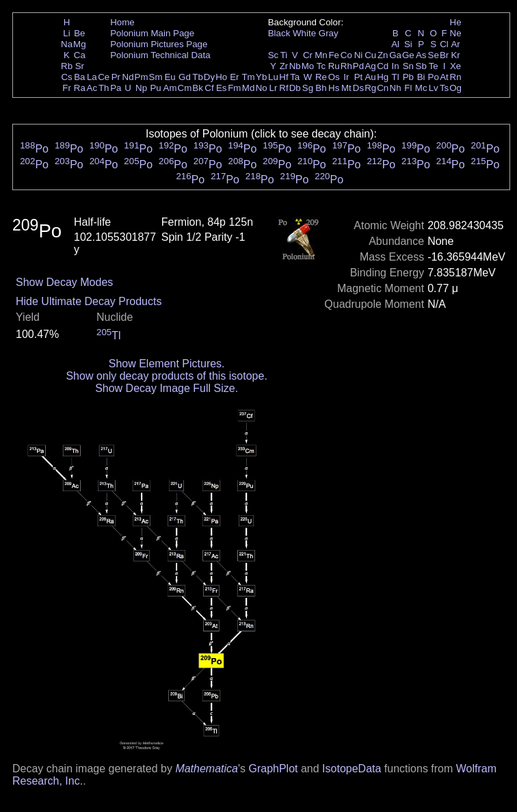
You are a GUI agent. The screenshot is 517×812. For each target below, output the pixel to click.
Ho (221, 77)
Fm (234, 88)
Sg (308, 88)
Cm (185, 88)
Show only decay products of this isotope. (166, 376)
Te (434, 66)
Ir (346, 77)
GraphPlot (273, 769)
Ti (284, 55)
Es (222, 88)
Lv (434, 88)
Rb (67, 66)
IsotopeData (352, 769)
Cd (383, 66)
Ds (358, 88)
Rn (456, 77)
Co (346, 55)
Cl (444, 44)
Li (66, 33)
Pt (359, 77)
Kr (455, 55)
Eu (170, 77)
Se (434, 55)
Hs (334, 88)
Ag (370, 66)
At (444, 77)
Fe (334, 55)
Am (170, 88)
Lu (273, 77)
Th (104, 88)
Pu (155, 88)
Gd (185, 77)
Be (79, 33)
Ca (80, 55)
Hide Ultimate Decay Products (89, 301)
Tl (396, 77)
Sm (156, 77)
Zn (383, 55)
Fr (67, 88)
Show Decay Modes (64, 282)
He (456, 22)
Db (295, 88)
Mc (421, 88)
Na (67, 44)
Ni (359, 55)
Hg (383, 77)
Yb (261, 77)
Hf (283, 77)
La (92, 77)
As (421, 55)
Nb (295, 66)
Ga (395, 55)
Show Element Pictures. (167, 364)
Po (434, 77)
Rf (283, 88)
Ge (408, 55)
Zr (284, 66)
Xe (455, 66)
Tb (198, 77)
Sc (274, 55)
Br (444, 55)
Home (122, 22)
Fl (408, 88)
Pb (408, 77)
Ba (79, 77)
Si (408, 44)
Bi (421, 77)
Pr (116, 77)
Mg (80, 44)
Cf (209, 88)
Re (321, 77)
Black (279, 33)
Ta (295, 77)
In (396, 66)
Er (234, 77)
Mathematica (207, 769)
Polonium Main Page (152, 33)
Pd (358, 66)
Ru (334, 66)
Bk (198, 88)
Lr (274, 88)
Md (249, 88)
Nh (396, 88)
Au (370, 77)
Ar (455, 44)
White (304, 33)
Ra (80, 88)
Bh (321, 88)
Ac (92, 88)
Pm (142, 77)
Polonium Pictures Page (159, 44)
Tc (321, 66)
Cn (383, 88)
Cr (308, 55)
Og (455, 88)
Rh (346, 66)
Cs (66, 77)
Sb (421, 66)
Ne (456, 33)
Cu (370, 55)
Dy (209, 77)
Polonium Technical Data (160, 55)
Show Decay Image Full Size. (167, 388)
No (262, 88)
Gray (329, 33)
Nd (128, 77)
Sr (80, 66)
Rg (370, 88)
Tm (248, 77)
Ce (104, 77)
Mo (308, 66)
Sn (408, 66)
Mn (321, 55)
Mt (346, 88)
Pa (116, 88)
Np (141, 88)
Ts (444, 88)
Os (334, 77)
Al (395, 44)
